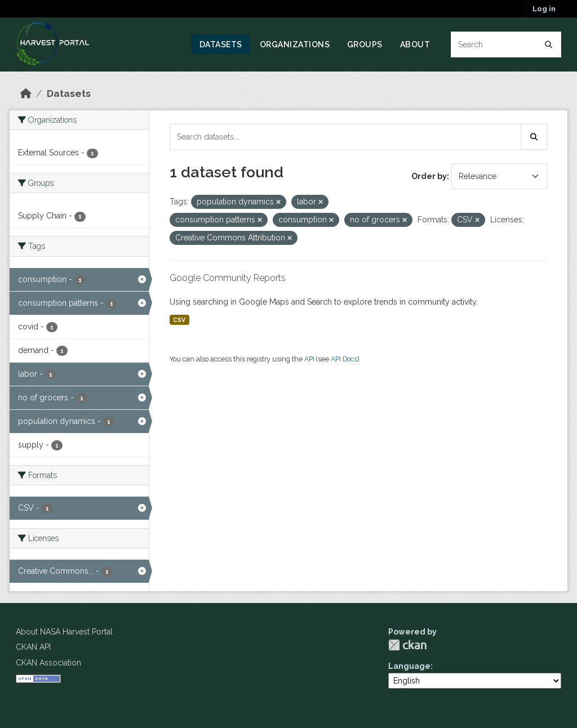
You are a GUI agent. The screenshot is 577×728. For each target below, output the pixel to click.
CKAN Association (48, 663)
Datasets (221, 44)
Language (409, 666)
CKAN (407, 645)
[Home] (26, 93)
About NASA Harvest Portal (64, 632)
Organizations (295, 44)
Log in (544, 9)
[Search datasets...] (506, 44)
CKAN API (33, 647)
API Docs (344, 359)
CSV (179, 320)
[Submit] (549, 44)
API (309, 359)
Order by (429, 176)
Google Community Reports (228, 278)
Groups (365, 44)
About (415, 44)
